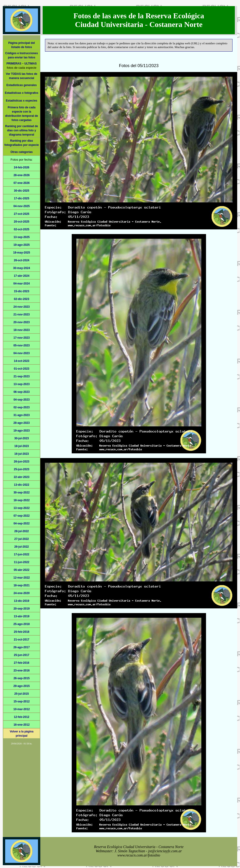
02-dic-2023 (21, 299)
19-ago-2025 (21, 245)
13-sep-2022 (22, 508)
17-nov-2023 (21, 338)
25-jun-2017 (22, 655)
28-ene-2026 (22, 175)
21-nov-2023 (21, 315)
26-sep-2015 (22, 678)
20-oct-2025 (22, 222)
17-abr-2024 (22, 276)
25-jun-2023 (22, 469)
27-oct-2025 (22, 214)
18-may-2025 (22, 253)
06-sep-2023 (22, 392)
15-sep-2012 (22, 701)
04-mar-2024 (22, 284)
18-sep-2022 (22, 500)
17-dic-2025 (21, 198)
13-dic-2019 (21, 601)
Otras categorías (22, 152)
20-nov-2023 (21, 322)
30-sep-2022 (22, 493)
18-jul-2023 (22, 446)
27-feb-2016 (22, 663)
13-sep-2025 (22, 237)
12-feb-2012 (22, 717)
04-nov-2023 (21, 353)
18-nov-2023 (21, 330)
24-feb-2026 (22, 167)
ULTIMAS (30, 64)
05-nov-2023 (21, 345)
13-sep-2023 (22, 384)
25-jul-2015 (22, 694)
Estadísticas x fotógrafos (22, 93)
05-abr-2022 (22, 570)
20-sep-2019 (22, 609)
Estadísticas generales (21, 85)
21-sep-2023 (22, 376)
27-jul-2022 (22, 539)
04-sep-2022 (22, 523)
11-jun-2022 (22, 562)
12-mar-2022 (22, 578)
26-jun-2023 (22, 462)
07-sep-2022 (22, 516)
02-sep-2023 (22, 407)
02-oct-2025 (22, 229)
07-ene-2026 (22, 183)
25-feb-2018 (22, 632)
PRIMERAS (14, 64)
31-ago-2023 (21, 415)
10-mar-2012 (22, 709)
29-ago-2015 (21, 686)
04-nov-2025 (21, 206)
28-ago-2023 (21, 423)
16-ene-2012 (22, 725)
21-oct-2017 (22, 640)
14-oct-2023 (22, 361)
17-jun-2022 (22, 554)
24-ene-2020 (22, 593)
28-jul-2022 (22, 531)
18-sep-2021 (22, 585)
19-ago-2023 (21, 431)
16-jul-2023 (22, 454)
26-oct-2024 (22, 260)
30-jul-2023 (22, 438)
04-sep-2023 (22, 400)
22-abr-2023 (22, 477)
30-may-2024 (22, 268)
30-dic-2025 (21, 191)
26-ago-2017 (21, 647)
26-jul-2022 (22, 547)
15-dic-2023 (21, 291)
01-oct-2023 (22, 369)
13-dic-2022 (21, 485)
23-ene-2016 (22, 671)
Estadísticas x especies (22, 101)
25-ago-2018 (21, 624)
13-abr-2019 (22, 616)
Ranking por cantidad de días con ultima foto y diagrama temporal (22, 130)
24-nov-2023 (21, 307)
